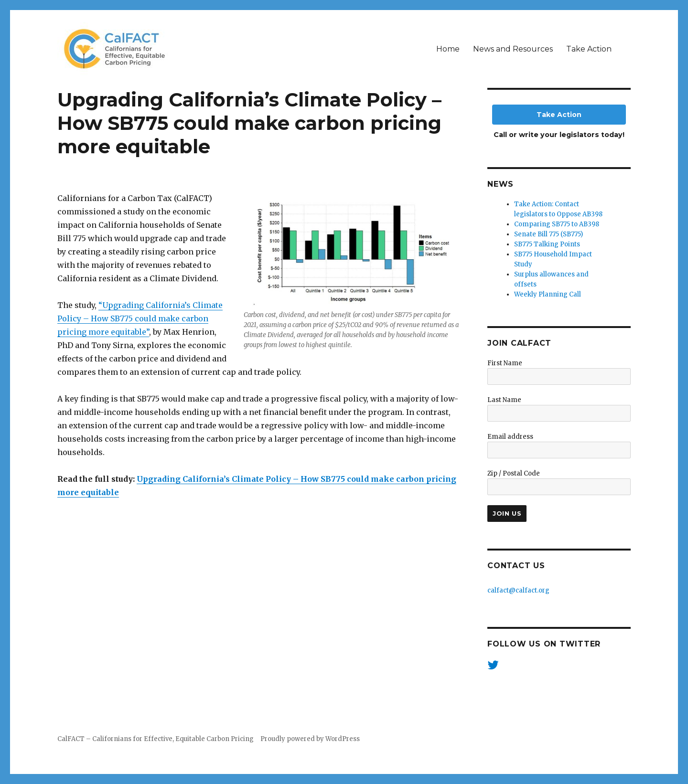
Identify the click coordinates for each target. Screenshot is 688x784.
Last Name (504, 400)
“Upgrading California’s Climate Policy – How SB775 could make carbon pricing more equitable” (140, 318)
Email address (510, 437)
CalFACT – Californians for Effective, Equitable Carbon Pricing (156, 739)
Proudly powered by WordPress (310, 739)
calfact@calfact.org (518, 590)
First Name (505, 363)
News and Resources (513, 49)
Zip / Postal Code (514, 473)
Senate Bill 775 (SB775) (548, 234)
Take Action (589, 49)
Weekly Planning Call (548, 294)
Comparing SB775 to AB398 (557, 224)
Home (448, 49)
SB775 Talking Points (547, 244)
